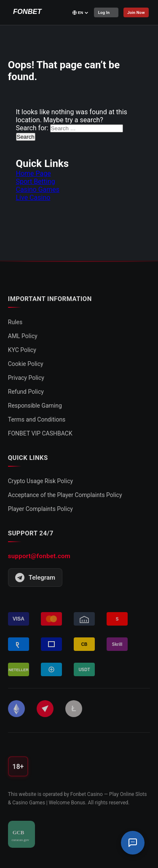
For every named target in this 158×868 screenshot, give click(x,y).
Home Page (33, 173)
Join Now (138, 12)
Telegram (35, 578)
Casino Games (38, 189)
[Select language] (81, 13)
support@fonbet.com (39, 556)
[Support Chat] (133, 843)
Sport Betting (36, 181)
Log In (104, 12)
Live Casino (33, 198)
